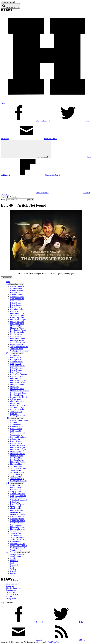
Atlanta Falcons (16, 288)
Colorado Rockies (17, 439)
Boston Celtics (16, 357)
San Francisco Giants (18, 468)
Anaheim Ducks (16, 485)
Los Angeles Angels (18, 447)
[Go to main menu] (8, 2)
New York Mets (16, 458)
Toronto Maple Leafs (18, 539)
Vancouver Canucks (18, 544)
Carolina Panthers (17, 295)
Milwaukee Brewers (18, 454)
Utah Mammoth (16, 542)
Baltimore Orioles (17, 427)
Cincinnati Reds (16, 435)
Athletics (14, 422)
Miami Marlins (16, 452)
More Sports (10, 552)
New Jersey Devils (17, 519)
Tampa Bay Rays (16, 475)
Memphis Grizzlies (17, 385)
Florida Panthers (16, 508)
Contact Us (10, 586)
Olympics (14, 571)
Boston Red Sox (16, 429)
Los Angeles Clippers (18, 380)
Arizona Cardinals (17, 286)
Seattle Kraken (16, 533)
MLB (8, 418)
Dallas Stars (15, 502)
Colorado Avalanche (18, 498)
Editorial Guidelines (13, 588)
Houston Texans (16, 311)
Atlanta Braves (16, 424)
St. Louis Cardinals (17, 472)
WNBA (13, 569)
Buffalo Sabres (16, 489)
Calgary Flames (16, 492)
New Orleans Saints (18, 332)
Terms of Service (12, 594)
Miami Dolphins (16, 326)
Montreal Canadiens (18, 514)
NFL (7, 284)
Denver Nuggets (16, 370)
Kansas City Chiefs (17, 317)
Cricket (13, 559)
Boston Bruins (16, 487)
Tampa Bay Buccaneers (19, 347)
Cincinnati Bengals (17, 297)
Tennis (13, 575)
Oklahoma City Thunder (19, 397)
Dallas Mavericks (17, 368)
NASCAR (14, 565)
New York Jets (16, 336)
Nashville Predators (17, 517)
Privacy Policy (11, 592)
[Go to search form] (10, 6)
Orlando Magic (16, 399)
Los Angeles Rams (17, 322)
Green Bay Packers (17, 309)
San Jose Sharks (16, 531)
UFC (12, 567)
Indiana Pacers (16, 378)
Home (8, 282)
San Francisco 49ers (18, 342)
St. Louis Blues (16, 535)
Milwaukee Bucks (17, 389)
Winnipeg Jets (15, 550)
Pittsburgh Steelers (17, 340)
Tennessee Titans (16, 349)
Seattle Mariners (16, 470)
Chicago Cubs (15, 431)
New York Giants (17, 334)
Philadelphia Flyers (17, 527)
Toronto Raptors (16, 412)
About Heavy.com (12, 584)
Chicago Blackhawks (18, 496)
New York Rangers (17, 523)
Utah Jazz (14, 414)
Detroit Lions (15, 307)
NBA (7, 353)
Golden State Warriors (18, 374)
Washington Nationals (18, 481)
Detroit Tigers (15, 441)
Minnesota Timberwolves (20, 391)
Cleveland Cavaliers (18, 366)
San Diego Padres (17, 466)
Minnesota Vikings (17, 328)
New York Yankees (17, 460)
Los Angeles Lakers (18, 382)
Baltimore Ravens (17, 290)
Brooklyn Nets (16, 360)
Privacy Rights (11, 598)
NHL (7, 483)
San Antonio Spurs (17, 410)
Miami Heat (15, 387)
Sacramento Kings (17, 407)
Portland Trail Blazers (18, 405)
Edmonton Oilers (17, 506)
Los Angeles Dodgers (18, 450)
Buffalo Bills (15, 292)
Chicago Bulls (15, 364)
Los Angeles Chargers (18, 320)
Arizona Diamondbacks (19, 420)
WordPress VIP (53, 642)
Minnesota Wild (16, 512)
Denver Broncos (16, 305)
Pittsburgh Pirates (17, 464)
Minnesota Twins (17, 456)
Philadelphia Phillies (18, 462)
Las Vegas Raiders (17, 324)
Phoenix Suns (15, 403)
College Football (16, 557)
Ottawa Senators (16, 525)
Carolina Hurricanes (18, 494)
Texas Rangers (16, 477)
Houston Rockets (17, 376)
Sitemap (9, 596)
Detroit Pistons (16, 372)
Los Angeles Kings (17, 510)
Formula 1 (14, 561)
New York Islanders (18, 521)
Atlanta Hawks (16, 355)
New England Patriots (18, 330)
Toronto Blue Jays (17, 479)
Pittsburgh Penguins (18, 529)
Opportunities (11, 590)
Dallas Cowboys (16, 303)
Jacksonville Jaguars (18, 315)
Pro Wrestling (15, 573)
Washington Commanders (20, 351)
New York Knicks (17, 395)
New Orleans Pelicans (18, 393)
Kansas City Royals (17, 445)
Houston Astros (16, 443)
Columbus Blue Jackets (19, 500)
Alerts (4, 197)
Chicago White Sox (17, 433)
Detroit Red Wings (17, 504)
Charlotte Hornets (17, 362)
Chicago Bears (16, 301)
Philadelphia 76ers (17, 401)
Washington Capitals (18, 548)
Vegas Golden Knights (19, 546)
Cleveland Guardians (18, 437)
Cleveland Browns (17, 299)
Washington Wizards (18, 416)
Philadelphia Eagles (18, 338)
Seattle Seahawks (17, 345)
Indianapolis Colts (17, 313)
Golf (12, 563)
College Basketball (17, 554)
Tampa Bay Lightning (18, 537)
